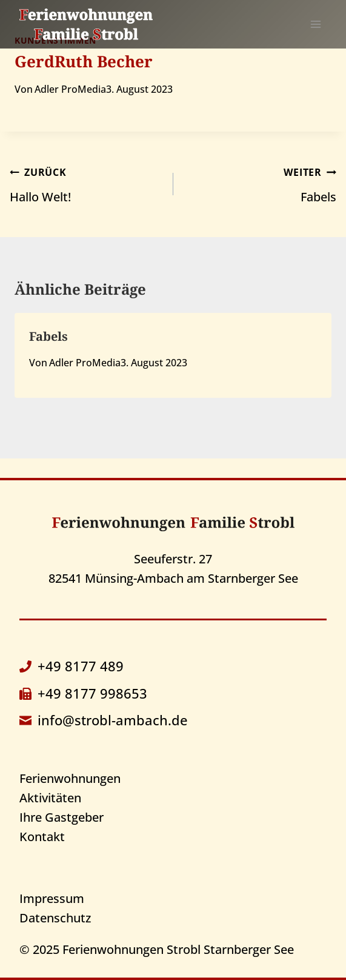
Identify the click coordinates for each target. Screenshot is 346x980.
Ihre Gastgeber (62, 817)
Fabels (261, 183)
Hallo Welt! (85, 183)
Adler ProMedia (70, 89)
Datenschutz (55, 918)
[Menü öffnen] (315, 24)
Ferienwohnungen (70, 778)
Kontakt (42, 837)
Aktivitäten (50, 798)
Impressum (52, 898)
